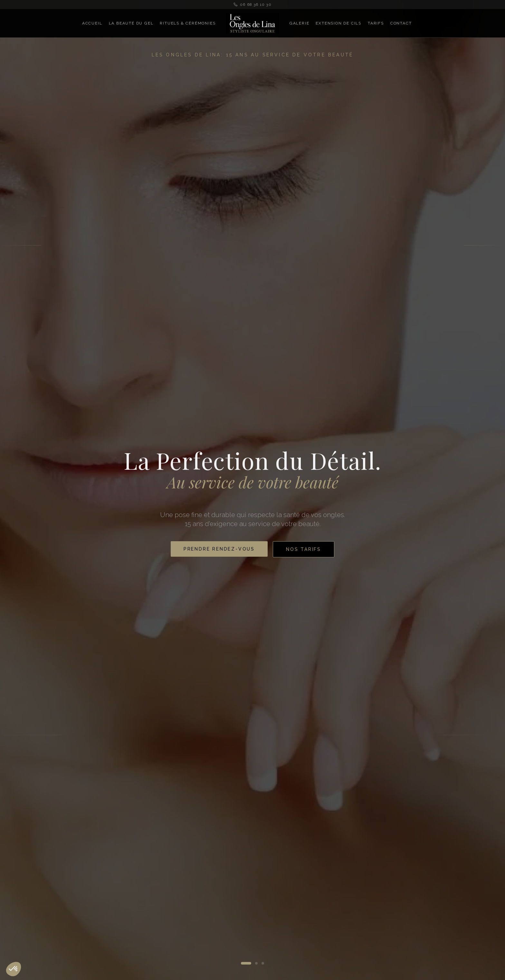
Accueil (92, 23)
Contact (401, 23)
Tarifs (376, 23)
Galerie (300, 23)
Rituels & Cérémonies (188, 23)
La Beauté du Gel (131, 23)
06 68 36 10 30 (252, 5)
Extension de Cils (338, 23)
